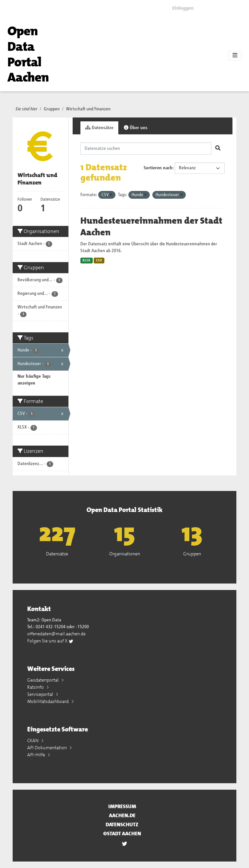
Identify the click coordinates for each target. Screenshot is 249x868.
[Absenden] (218, 149)
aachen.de (122, 815)
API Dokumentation (47, 748)
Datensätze (99, 128)
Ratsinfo (36, 687)
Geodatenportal (43, 680)
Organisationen (125, 554)
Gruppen (52, 109)
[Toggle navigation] (235, 56)
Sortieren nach (158, 168)
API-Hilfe (37, 755)
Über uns (136, 128)
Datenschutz (122, 824)
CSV (99, 261)
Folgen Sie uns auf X (50, 641)
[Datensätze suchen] (146, 149)
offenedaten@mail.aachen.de (56, 634)
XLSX (86, 261)
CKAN (33, 740)
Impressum (122, 806)
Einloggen (183, 8)
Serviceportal (41, 694)
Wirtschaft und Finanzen (88, 109)
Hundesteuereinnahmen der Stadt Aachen (151, 227)
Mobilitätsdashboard (48, 701)
